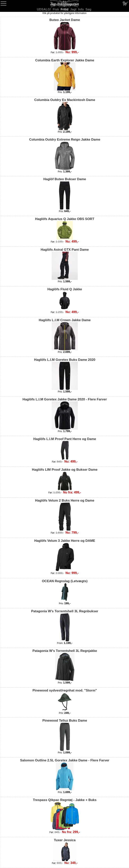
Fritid (65, 9)
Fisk (56, 9)
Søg (88, 9)
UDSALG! (44, 9)
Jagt (74, 9)
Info (81, 9)
